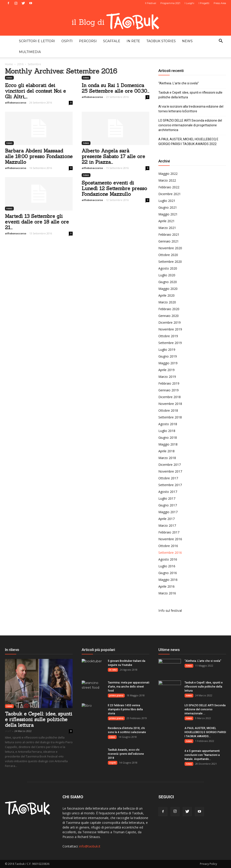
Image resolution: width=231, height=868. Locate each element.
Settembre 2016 (170, 553)
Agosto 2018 (168, 424)
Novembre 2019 (170, 329)
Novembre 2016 (170, 539)
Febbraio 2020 (169, 309)
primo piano (116, 695)
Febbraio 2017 (169, 532)
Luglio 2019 (167, 350)
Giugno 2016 (168, 573)
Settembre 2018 (170, 417)
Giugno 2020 (168, 282)
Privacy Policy (208, 864)
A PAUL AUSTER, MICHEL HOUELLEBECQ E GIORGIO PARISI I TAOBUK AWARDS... (205, 732)
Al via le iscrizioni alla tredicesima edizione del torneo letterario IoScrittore (191, 109)
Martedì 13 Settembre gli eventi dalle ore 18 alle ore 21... (37, 222)
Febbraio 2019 (169, 383)
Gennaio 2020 (169, 316)
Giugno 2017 (168, 505)
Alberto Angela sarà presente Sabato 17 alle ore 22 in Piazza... (113, 156)
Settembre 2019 (170, 343)
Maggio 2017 (168, 512)
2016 (20, 64)
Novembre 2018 (170, 404)
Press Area (220, 3)
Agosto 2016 (168, 559)
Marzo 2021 (167, 228)
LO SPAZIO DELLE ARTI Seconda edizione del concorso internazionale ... (205, 709)
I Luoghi (189, 3)
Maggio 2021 (168, 214)
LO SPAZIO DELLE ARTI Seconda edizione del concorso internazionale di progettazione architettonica (190, 125)
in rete (133, 41)
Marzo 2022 (167, 180)
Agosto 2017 (168, 492)
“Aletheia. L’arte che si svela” (179, 83)
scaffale (112, 41)
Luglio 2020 (167, 275)
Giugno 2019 (168, 356)
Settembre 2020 (170, 262)
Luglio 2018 (167, 431)
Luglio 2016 (167, 566)
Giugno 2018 (168, 437)
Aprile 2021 (166, 221)
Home (9, 64)
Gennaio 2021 (169, 241)
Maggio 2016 (168, 580)
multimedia (30, 52)
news (187, 41)
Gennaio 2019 (169, 390)
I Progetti (204, 3)
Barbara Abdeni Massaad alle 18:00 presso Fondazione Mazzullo (39, 156)
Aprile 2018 (166, 451)
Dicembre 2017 (170, 465)
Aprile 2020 (166, 295)
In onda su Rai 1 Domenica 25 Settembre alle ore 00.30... (115, 88)
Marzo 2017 (167, 525)
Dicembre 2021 (170, 194)
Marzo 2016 (167, 593)
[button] (221, 41)
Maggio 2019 (168, 363)
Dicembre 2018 (170, 397)
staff (8, 731)
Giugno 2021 (168, 207)
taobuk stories (161, 41)
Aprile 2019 (166, 370)
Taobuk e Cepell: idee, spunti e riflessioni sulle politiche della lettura (190, 95)
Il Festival (151, 3)
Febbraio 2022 (169, 187)
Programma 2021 (170, 3)
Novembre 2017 (170, 471)
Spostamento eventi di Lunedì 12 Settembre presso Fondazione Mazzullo (114, 188)
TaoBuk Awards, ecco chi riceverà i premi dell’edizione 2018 (126, 754)
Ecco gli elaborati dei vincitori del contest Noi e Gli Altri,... (35, 91)
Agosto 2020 (168, 268)
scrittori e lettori (37, 41)
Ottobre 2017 (168, 478)
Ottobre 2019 (168, 336)
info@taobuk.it (90, 846)
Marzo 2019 (167, 377)
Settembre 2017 (170, 485)
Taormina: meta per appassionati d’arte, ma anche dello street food (129, 687)
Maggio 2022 (168, 174)
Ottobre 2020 (168, 255)
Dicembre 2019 (170, 322)
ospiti (67, 41)
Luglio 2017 (167, 498)
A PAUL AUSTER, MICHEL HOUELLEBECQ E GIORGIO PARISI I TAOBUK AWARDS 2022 (188, 142)
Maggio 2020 (168, 289)
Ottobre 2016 (168, 546)
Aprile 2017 (166, 519)
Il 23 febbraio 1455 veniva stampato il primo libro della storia (125, 709)
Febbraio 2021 (169, 234)
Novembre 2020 (170, 248)
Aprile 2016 (166, 586)
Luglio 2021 (167, 201)
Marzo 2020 (167, 302)
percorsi (88, 41)
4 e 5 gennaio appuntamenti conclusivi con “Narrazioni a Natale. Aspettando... (202, 755)
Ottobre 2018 (168, 410)
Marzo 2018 (167, 458)
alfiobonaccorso (16, 103)
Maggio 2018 (168, 444)
